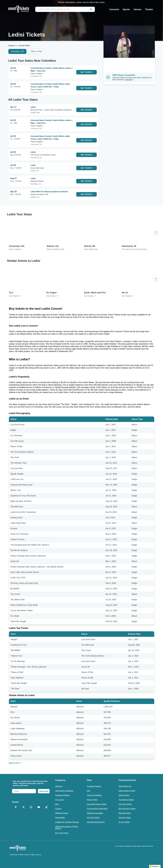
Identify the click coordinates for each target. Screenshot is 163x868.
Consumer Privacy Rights (97, 804)
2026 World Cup (125, 786)
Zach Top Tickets (125, 804)
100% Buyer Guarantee (64, 791)
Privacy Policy (92, 800)
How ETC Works (93, 818)
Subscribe (44, 791)
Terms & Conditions (94, 795)
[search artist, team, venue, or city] (65, 9)
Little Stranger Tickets (127, 791)
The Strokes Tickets (126, 800)
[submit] (91, 9)
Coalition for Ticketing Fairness (67, 822)
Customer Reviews (63, 795)
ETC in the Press (62, 833)
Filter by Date (36, 51)
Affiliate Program (62, 813)
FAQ (89, 791)
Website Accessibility (95, 813)
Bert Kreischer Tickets (127, 809)
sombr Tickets (124, 795)
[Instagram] (31, 807)
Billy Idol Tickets (125, 813)
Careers (58, 809)
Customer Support (94, 786)
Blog (57, 804)
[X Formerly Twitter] (23, 807)
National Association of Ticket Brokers (67, 827)
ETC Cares (60, 800)
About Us (59, 786)
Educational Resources (96, 822)
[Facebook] (16, 807)
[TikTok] (46, 807)
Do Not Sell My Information (97, 809)
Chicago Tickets (125, 818)
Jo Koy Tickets (124, 822)
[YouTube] (39, 807)
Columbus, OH (17, 51)
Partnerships (60, 818)
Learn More (129, 80)
